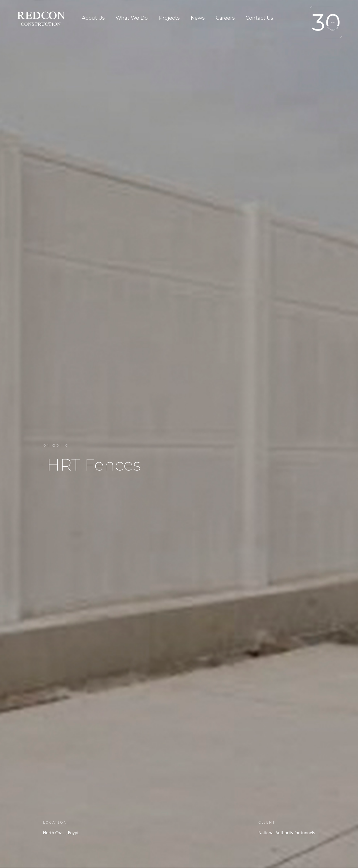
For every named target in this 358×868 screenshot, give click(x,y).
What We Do (132, 18)
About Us (93, 18)
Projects (169, 18)
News (198, 18)
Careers (225, 18)
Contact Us (259, 18)
